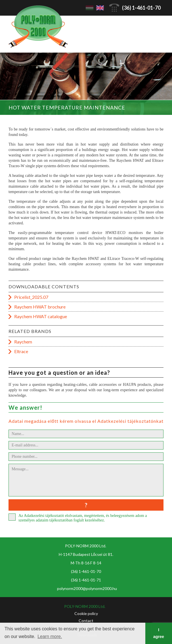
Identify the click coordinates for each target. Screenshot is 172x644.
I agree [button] (159, 633)
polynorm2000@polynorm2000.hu (87, 588)
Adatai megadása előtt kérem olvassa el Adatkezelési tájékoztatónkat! (87, 421)
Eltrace (21, 351)
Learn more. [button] (50, 636)
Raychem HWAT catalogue (41, 316)
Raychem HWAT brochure (40, 307)
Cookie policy (86, 613)
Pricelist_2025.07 (31, 297)
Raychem (23, 342)
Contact (86, 621)
